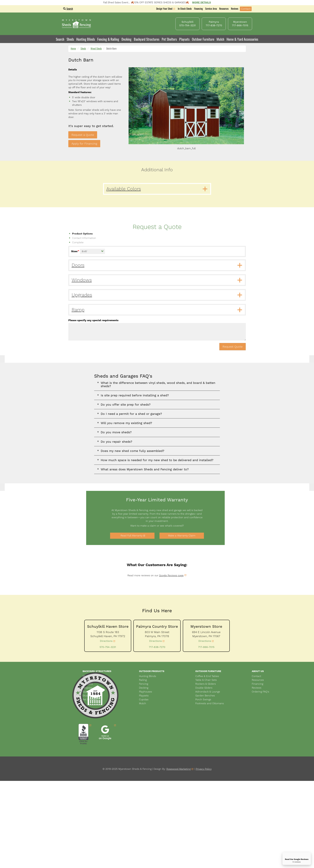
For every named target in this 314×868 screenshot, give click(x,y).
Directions (106, 641)
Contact (246, 9)
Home (73, 48)
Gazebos (88, 692)
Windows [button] (82, 280)
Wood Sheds (96, 48)
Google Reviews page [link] (171, 575)
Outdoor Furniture (203, 39)
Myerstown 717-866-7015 (240, 24)
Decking (127, 39)
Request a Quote (83, 135)
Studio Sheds (90, 696)
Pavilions (88, 684)
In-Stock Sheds (185, 9)
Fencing (144, 684)
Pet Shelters (169, 39)
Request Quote (233, 347)
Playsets (184, 39)
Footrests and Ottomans (210, 703)
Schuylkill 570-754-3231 (188, 24)
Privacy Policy (204, 769)
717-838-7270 (157, 647)
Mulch (220, 39)
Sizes (74, 251)
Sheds (83, 48)
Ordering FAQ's (260, 692)
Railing (143, 680)
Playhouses (146, 692)
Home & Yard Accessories (242, 39)
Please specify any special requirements (93, 320)
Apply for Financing (84, 144)
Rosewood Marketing (179, 769)
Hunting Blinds (86, 39)
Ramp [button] (78, 310)
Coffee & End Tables (207, 676)
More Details (201, 2)
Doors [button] (78, 265)
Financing (198, 9)
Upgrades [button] (82, 295)
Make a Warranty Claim (182, 536)
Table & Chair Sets (206, 680)
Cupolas (144, 699)
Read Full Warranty (132, 536)
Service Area (211, 9)
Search (68, 9)
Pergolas (87, 688)
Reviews (235, 9)
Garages (87, 680)
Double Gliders (204, 688)
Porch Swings (203, 699)
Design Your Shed (164, 9)
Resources (224, 9)
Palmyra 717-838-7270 (214, 24)
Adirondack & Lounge (208, 692)
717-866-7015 (206, 647)
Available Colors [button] (124, 189)
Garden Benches (205, 696)
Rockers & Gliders (206, 684)
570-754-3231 (108, 647)
